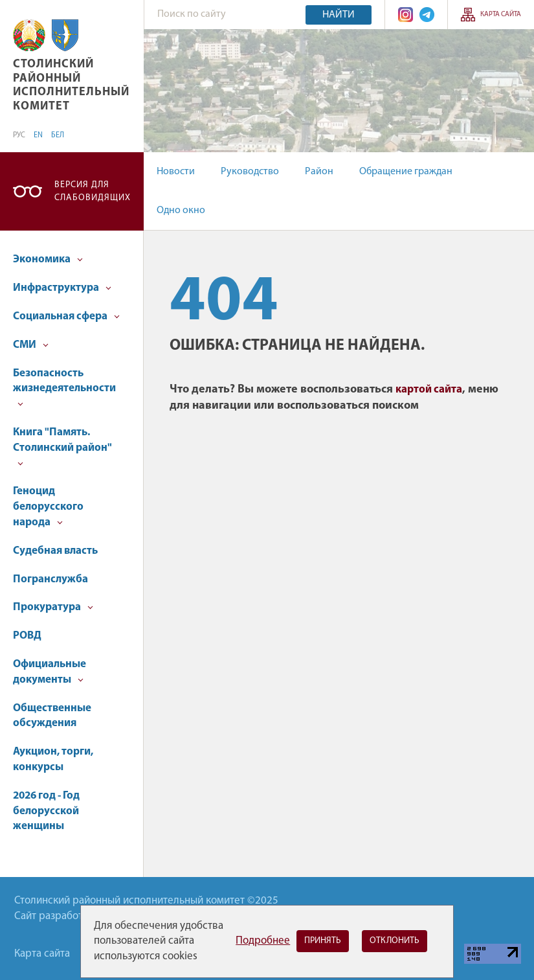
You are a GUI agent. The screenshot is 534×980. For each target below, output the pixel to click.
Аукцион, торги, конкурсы (53, 759)
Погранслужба (50, 579)
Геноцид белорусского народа (48, 507)
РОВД (27, 636)
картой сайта (429, 390)
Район (319, 172)
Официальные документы (50, 672)
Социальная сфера (66, 316)
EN (38, 135)
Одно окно (181, 211)
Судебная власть (55, 551)
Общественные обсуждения (52, 716)
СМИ (31, 345)
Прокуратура (53, 607)
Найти (339, 15)
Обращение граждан (406, 172)
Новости (176, 172)
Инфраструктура (62, 288)
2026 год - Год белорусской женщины (46, 811)
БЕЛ (58, 135)
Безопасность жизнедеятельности (64, 388)
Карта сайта (501, 15)
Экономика (48, 259)
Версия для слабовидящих (93, 191)
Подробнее (263, 941)
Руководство (250, 172)
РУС (19, 135)
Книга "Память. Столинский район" (62, 447)
